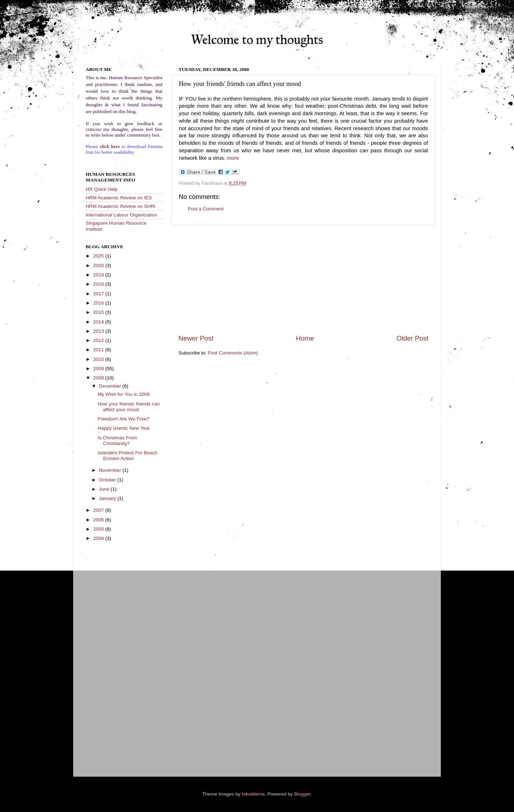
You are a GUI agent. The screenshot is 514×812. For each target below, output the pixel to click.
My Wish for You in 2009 (124, 394)
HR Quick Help (102, 189)
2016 (99, 303)
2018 (99, 284)
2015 (99, 312)
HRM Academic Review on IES (119, 198)
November (111, 470)
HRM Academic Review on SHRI (121, 206)
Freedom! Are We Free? (124, 419)
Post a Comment (206, 209)
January (108, 498)
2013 (99, 331)
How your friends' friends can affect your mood (129, 407)
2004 (99, 538)
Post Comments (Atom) (233, 353)
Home (305, 338)
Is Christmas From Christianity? (117, 441)
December (111, 386)
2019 (99, 275)
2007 (99, 510)
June (105, 489)
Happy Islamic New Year (124, 428)
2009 (99, 369)
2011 (99, 350)
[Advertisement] (303, 280)
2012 (99, 340)
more (233, 158)
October (108, 480)
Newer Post (196, 338)
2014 (99, 322)
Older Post (412, 338)
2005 (99, 529)
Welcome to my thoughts (257, 40)
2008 (99, 378)
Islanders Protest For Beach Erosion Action (128, 456)
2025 (99, 256)
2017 (99, 294)
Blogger (302, 794)
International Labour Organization (121, 215)
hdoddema (253, 794)
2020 (99, 265)
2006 (99, 520)
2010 (99, 359)
